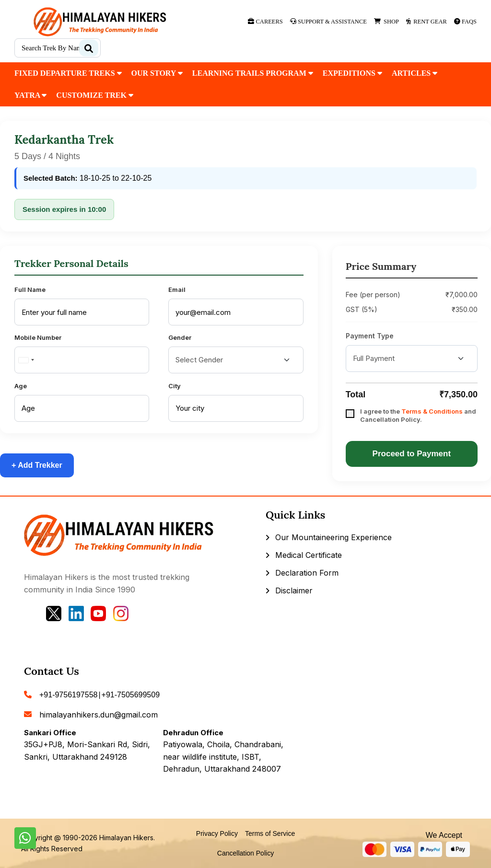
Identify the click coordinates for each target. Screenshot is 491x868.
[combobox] (26, 360)
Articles (415, 73)
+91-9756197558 (68, 695)
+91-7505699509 (131, 695)
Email (177, 289)
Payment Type (370, 336)
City (175, 386)
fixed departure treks (68, 73)
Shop (386, 22)
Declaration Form (307, 573)
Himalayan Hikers (126, 838)
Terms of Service (270, 833)
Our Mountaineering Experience (333, 537)
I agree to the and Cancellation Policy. (418, 415)
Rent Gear (427, 22)
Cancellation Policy (245, 853)
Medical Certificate (309, 555)
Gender (180, 337)
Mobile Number (38, 337)
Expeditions (352, 73)
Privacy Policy (217, 833)
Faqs (465, 22)
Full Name (30, 289)
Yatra (30, 95)
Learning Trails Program (253, 73)
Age (21, 386)
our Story (157, 73)
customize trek (95, 95)
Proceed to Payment (412, 454)
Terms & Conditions (432, 411)
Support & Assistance (328, 22)
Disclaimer (294, 590)
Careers (265, 22)
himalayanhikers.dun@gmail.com (99, 715)
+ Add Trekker (37, 465)
